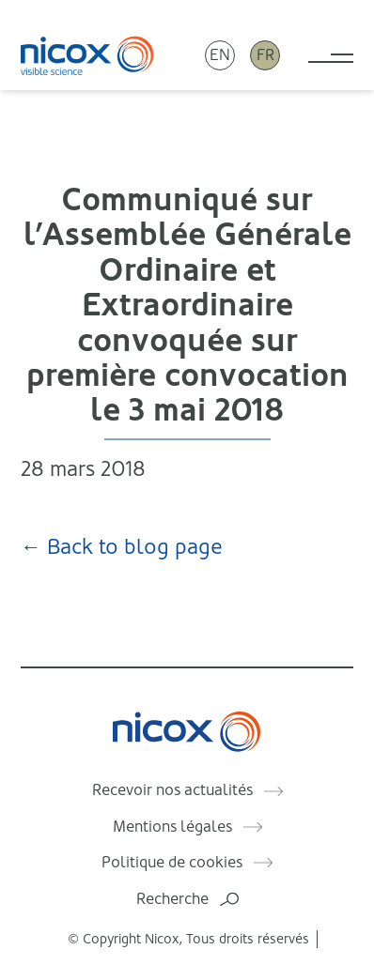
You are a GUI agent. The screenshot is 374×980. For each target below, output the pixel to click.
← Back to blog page (122, 547)
